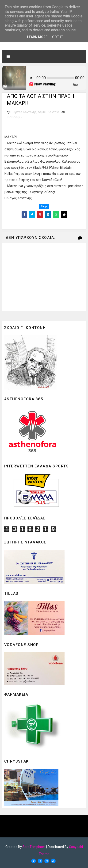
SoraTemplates (34, 847)
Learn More (37, 37)
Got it (58, 37)
